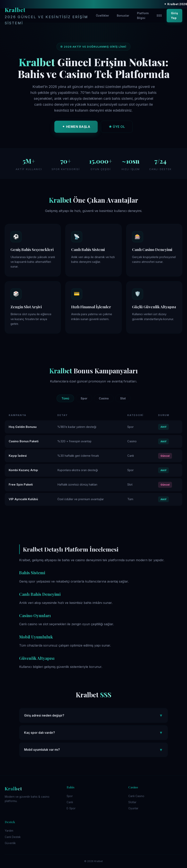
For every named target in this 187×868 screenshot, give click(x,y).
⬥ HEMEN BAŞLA (76, 128)
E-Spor (71, 808)
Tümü (65, 398)
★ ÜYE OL (117, 128)
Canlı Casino (136, 796)
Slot (123, 398)
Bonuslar (123, 16)
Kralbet (49, 16)
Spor (84, 398)
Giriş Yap (175, 16)
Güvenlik (10, 843)
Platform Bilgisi (143, 16)
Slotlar (132, 802)
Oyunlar (133, 808)
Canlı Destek (13, 837)
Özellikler (102, 16)
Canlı (70, 802)
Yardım (9, 831)
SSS (159, 16)
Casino (104, 398)
